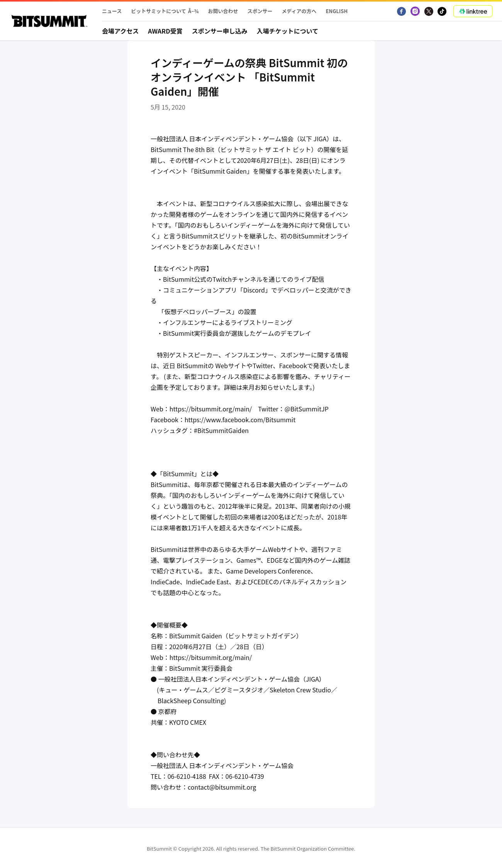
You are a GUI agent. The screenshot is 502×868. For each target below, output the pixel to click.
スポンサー (260, 11)
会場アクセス (120, 31)
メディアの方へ (299, 11)
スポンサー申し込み (220, 31)
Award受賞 (165, 31)
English (337, 11)
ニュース (112, 11)
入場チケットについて (288, 31)
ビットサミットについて (159, 11)
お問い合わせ (223, 11)
